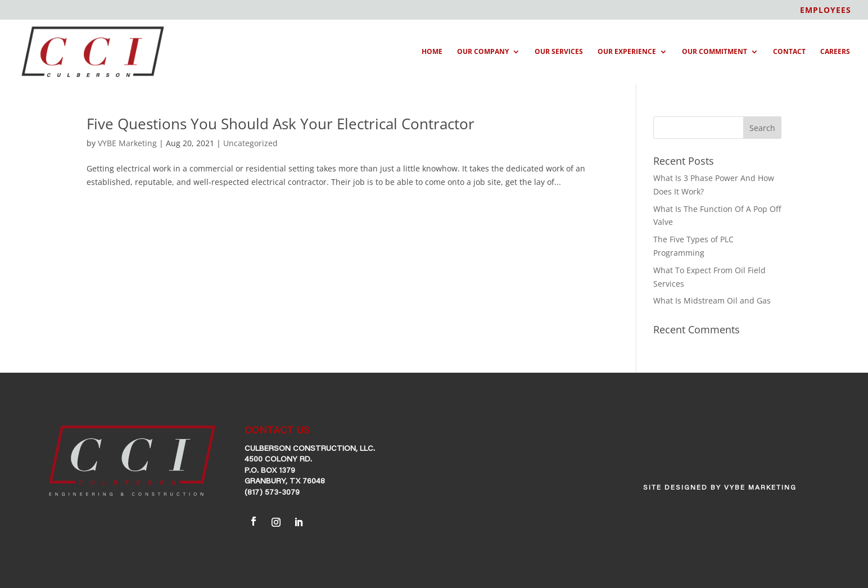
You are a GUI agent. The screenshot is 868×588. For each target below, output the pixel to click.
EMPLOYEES (826, 11)
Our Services (559, 52)
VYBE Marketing (127, 143)
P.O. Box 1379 (270, 471)
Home (432, 52)
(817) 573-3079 (272, 493)
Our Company (483, 52)
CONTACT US (277, 431)
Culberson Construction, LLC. (310, 449)
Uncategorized (250, 143)
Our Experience (627, 52)
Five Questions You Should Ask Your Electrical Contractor (281, 124)
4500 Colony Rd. (278, 460)
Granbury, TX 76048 (285, 482)
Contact (789, 52)
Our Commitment (715, 52)
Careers (835, 52)
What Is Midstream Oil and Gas (712, 300)
